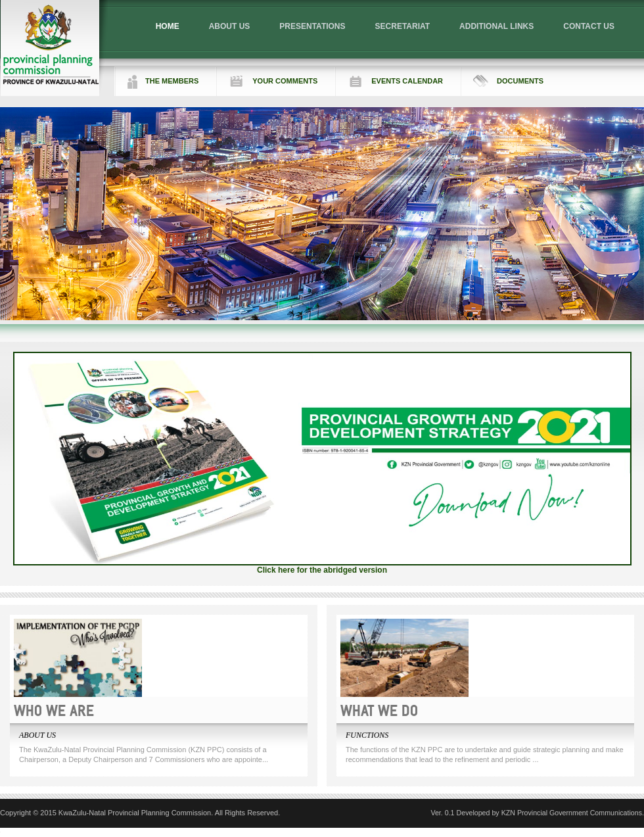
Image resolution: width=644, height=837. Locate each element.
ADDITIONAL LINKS (496, 26)
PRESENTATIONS (312, 26)
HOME (168, 26)
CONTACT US (589, 26)
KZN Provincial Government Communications (572, 813)
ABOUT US (230, 26)
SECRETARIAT (403, 26)
